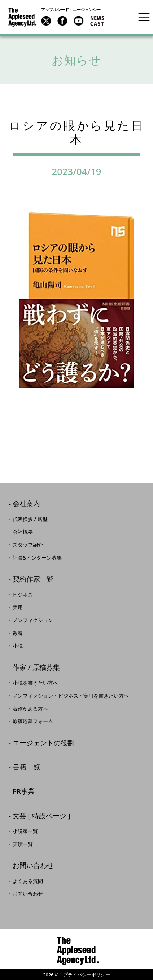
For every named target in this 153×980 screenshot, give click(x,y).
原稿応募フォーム (33, 721)
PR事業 (24, 792)
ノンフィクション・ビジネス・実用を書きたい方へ (71, 696)
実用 (18, 607)
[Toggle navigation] (144, 17)
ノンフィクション (33, 620)
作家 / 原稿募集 (36, 668)
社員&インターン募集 (37, 558)
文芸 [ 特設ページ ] (41, 816)
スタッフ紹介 (28, 545)
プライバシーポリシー (87, 975)
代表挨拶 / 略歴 (30, 519)
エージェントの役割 (43, 743)
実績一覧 (23, 844)
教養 (18, 633)
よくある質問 (28, 881)
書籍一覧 (26, 767)
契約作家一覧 (33, 579)
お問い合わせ (33, 866)
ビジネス (23, 595)
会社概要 (23, 532)
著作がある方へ (30, 709)
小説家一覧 (25, 831)
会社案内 (26, 504)
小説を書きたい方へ (35, 683)
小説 (18, 646)
